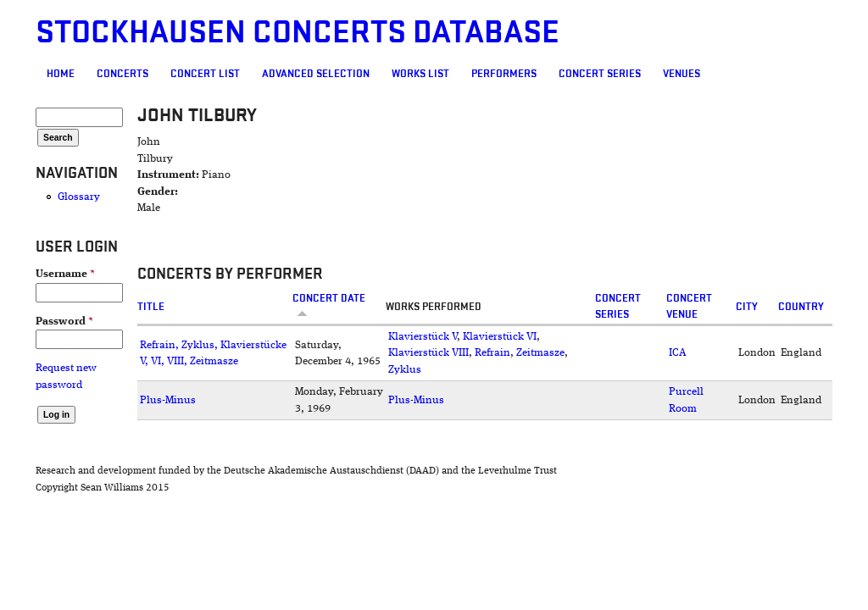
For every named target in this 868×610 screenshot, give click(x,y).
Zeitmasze (540, 353)
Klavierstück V (423, 337)
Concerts (122, 74)
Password (64, 322)
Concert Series (600, 74)
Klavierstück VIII (428, 353)
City (747, 307)
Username (65, 274)
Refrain (492, 353)
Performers (504, 74)
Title (151, 307)
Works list (420, 74)
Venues (682, 74)
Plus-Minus (168, 400)
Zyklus (405, 370)
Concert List (205, 74)
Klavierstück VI (500, 337)
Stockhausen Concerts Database (298, 33)
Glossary (79, 197)
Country (801, 307)
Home (61, 74)
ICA (678, 353)
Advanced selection (316, 74)
